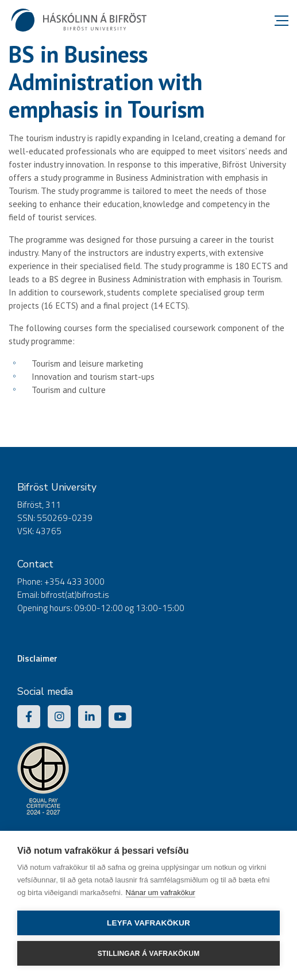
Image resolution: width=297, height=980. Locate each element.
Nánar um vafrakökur (161, 892)
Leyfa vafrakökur (148, 923)
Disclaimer (37, 658)
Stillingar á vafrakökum (149, 954)
